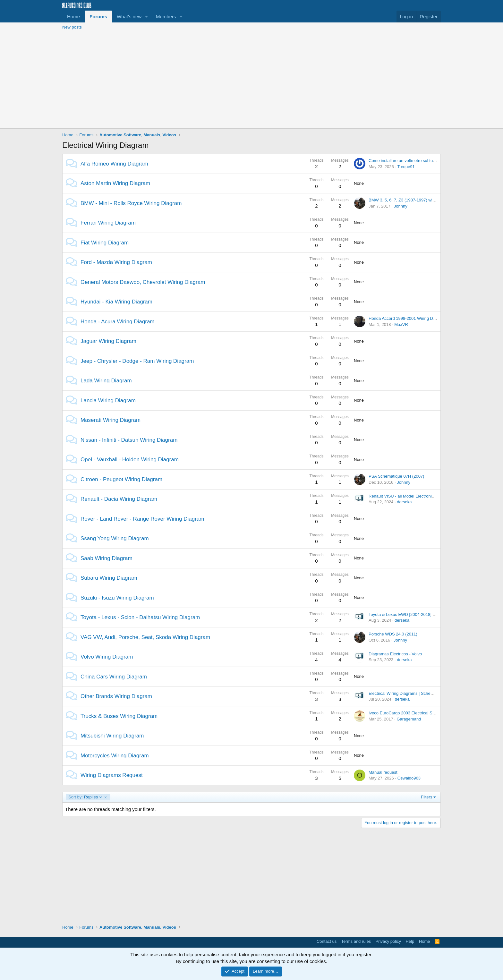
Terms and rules (356, 941)
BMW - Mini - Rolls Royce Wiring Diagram (131, 203)
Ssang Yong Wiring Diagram (115, 538)
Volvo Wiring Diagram (107, 657)
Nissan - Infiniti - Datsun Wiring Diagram (129, 440)
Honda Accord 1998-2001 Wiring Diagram (407, 318)
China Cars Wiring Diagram (114, 677)
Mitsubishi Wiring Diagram (112, 736)
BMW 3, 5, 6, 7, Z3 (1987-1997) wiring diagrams (413, 200)
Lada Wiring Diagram (106, 381)
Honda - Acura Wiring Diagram (118, 322)
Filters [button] (426, 797)
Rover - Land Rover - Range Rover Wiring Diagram (142, 519)
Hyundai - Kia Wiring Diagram (116, 302)
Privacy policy (388, 941)
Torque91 (406, 167)
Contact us (327, 941)
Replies (85, 797)
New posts (72, 27)
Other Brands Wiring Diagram (116, 696)
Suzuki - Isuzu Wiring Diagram (117, 598)
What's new (129, 17)
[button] (147, 17)
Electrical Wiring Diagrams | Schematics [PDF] (411, 693)
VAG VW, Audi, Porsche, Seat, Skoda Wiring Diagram (145, 637)
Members (166, 17)
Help (410, 941)
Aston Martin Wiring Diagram (115, 183)
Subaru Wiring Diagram (109, 578)
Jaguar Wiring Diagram (108, 341)
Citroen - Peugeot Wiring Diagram (121, 479)
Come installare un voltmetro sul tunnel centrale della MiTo (423, 161)
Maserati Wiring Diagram (111, 420)
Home (73, 17)
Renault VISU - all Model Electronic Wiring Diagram (416, 496)
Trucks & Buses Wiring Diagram (119, 716)
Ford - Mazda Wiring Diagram (116, 262)
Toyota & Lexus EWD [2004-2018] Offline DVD (412, 614)
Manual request (383, 772)
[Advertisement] (251, 80)
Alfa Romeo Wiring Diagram (114, 164)
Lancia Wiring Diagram (108, 401)
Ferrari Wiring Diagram (108, 223)
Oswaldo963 (409, 778)
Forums (98, 17)
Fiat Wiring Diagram (105, 243)
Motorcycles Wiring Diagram (115, 756)
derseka (404, 502)
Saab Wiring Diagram (107, 558)
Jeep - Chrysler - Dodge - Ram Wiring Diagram (137, 361)
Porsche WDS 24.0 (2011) (393, 634)
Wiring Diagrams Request (112, 775)
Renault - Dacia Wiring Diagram (119, 499)
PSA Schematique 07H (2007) (396, 476)
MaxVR (401, 324)
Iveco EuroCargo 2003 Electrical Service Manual (413, 713)
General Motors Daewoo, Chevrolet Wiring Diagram (143, 282)
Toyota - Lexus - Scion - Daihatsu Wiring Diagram (140, 617)
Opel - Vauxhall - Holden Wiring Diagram (130, 460)
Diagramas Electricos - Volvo (395, 654)
